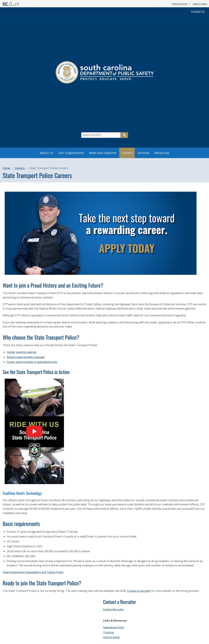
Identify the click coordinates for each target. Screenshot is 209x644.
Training (108, 632)
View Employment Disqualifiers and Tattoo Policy (33, 572)
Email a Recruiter (114, 609)
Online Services (180, 4)
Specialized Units (114, 627)
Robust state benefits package (26, 357)
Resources (162, 153)
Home (6, 168)
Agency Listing (200, 4)
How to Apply (111, 637)
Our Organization (71, 153)
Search (124, 135)
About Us (47, 153)
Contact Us (198, 11)
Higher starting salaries (21, 352)
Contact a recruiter (139, 591)
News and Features (103, 153)
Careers (127, 153)
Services (144, 153)
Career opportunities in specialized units (32, 362)
